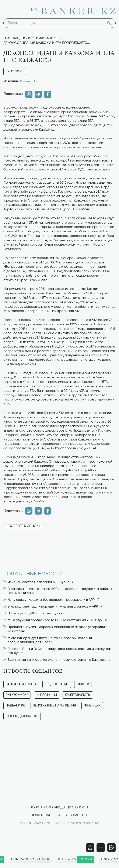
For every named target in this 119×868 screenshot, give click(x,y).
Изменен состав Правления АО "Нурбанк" (39, 582)
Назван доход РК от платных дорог (33, 613)
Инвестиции (47, 695)
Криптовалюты (78, 695)
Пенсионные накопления (54, 706)
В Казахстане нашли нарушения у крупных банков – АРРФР (53, 607)
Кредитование (57, 684)
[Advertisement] (59, 548)
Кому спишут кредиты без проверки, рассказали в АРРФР (51, 600)
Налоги (83, 684)
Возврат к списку (24, 526)
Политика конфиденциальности (60, 808)
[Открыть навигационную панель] (101, 848)
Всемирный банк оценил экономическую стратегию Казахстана (57, 660)
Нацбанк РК (15, 706)
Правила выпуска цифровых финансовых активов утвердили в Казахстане (55, 629)
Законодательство (22, 716)
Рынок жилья (17, 695)
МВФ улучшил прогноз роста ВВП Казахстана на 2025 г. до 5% (55, 620)
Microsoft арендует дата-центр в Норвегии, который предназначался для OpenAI (48, 640)
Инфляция (92, 706)
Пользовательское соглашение (60, 815)
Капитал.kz (29, 82)
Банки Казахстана (21, 684)
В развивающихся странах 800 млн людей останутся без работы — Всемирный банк (59, 591)
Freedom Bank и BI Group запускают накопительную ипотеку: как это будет (57, 651)
